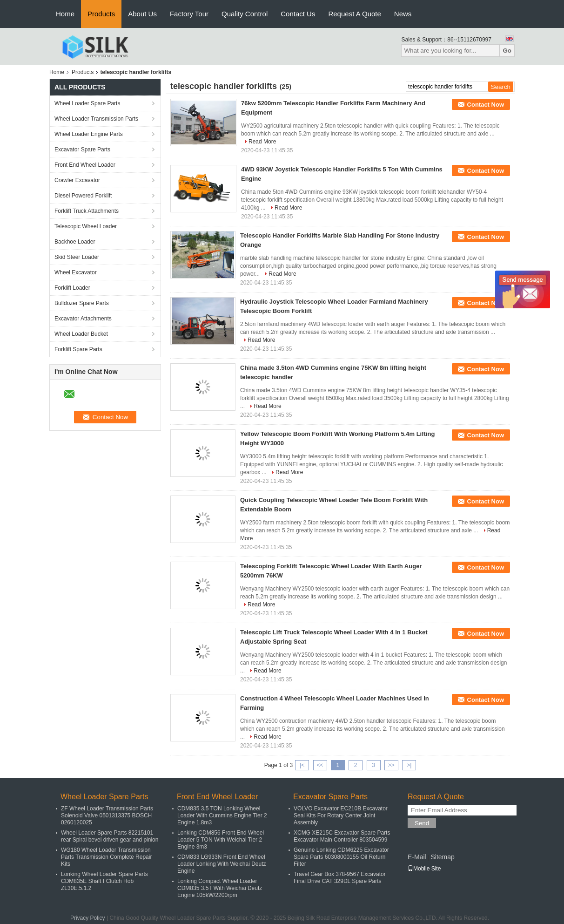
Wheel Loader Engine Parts (89, 134)
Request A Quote (354, 14)
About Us (142, 14)
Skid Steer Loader (77, 257)
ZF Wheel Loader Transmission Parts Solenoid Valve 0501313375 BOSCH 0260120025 (107, 815)
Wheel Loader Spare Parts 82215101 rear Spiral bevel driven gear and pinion (110, 836)
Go (507, 51)
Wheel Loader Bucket (81, 334)
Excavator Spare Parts (82, 149)
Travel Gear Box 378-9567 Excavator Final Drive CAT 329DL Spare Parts (340, 878)
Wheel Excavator (76, 272)
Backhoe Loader (75, 242)
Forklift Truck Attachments (87, 211)
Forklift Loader (72, 288)
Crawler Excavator (77, 180)
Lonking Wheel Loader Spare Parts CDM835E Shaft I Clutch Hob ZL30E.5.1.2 (104, 881)
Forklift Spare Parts (78, 349)
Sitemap (442, 857)
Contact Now (486, 105)
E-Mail (417, 857)
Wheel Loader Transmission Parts (96, 119)
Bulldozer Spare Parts (82, 303)
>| (409, 765)
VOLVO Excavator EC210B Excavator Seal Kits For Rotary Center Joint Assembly (341, 815)
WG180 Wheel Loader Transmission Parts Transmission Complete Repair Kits (106, 857)
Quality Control (245, 14)
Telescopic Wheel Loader (86, 226)
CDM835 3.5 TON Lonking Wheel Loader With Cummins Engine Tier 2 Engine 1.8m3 (222, 815)
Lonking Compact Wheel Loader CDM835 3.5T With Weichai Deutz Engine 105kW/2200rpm (220, 888)
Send (422, 823)
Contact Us (298, 14)
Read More (262, 142)
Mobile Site (424, 869)
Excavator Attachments (83, 319)
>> (391, 765)
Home (65, 14)
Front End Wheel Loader (85, 165)
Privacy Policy (88, 918)
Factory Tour (189, 14)
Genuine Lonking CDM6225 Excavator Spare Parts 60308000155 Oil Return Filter (341, 857)
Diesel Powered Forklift (83, 196)
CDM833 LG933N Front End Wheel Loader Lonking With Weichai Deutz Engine (222, 864)
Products (101, 14)
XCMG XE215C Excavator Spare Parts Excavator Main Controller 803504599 (342, 836)
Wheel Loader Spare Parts (87, 103)
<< (320, 765)
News (403, 14)
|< (302, 765)
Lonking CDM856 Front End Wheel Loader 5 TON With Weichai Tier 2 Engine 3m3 (221, 840)
